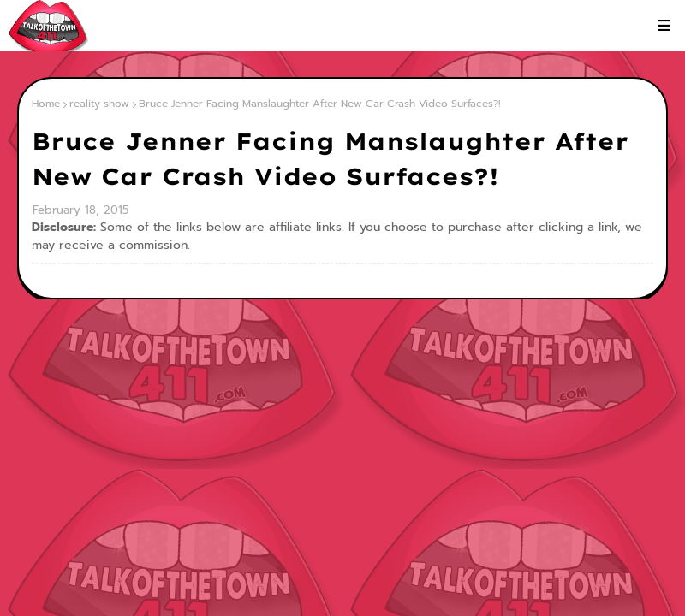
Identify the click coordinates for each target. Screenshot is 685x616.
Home (46, 104)
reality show (99, 104)
